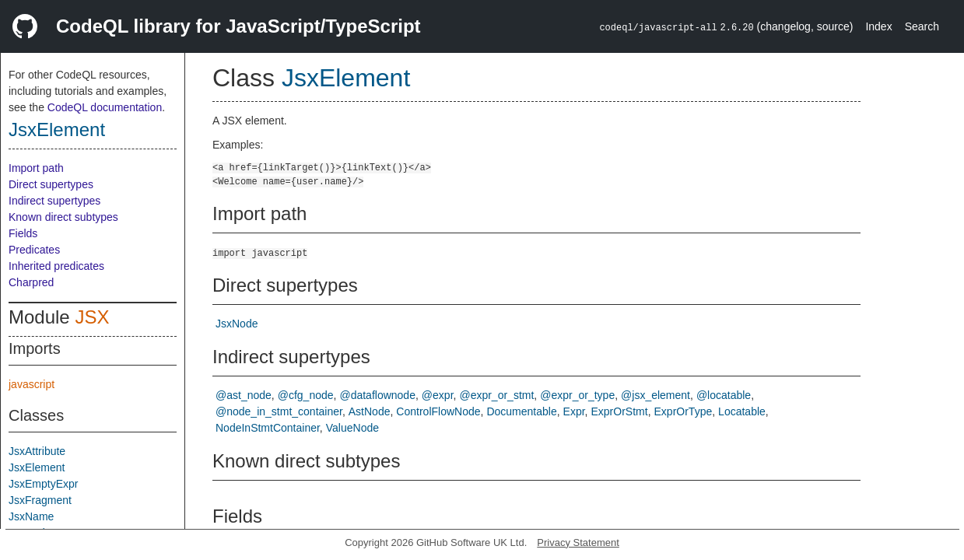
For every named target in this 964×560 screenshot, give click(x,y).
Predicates (34, 250)
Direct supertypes (51, 184)
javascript (32, 384)
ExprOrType (684, 411)
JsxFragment (40, 500)
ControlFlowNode (438, 411)
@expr (438, 395)
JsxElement (57, 129)
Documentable (521, 411)
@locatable (724, 395)
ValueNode (352, 428)
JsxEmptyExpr (43, 484)
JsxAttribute (37, 451)
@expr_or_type (577, 395)
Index (878, 26)
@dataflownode (377, 395)
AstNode (370, 411)
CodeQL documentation (105, 107)
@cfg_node (306, 395)
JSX (92, 317)
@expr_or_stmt (496, 395)
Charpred (31, 282)
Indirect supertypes (54, 201)
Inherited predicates (56, 266)
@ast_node (244, 395)
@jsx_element (656, 395)
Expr (574, 411)
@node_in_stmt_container (279, 411)
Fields (23, 233)
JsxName (31, 516)
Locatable (742, 411)
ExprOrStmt (620, 411)
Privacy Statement (578, 542)
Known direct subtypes (63, 217)
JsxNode (237, 324)
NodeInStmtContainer (268, 428)
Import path (36, 168)
